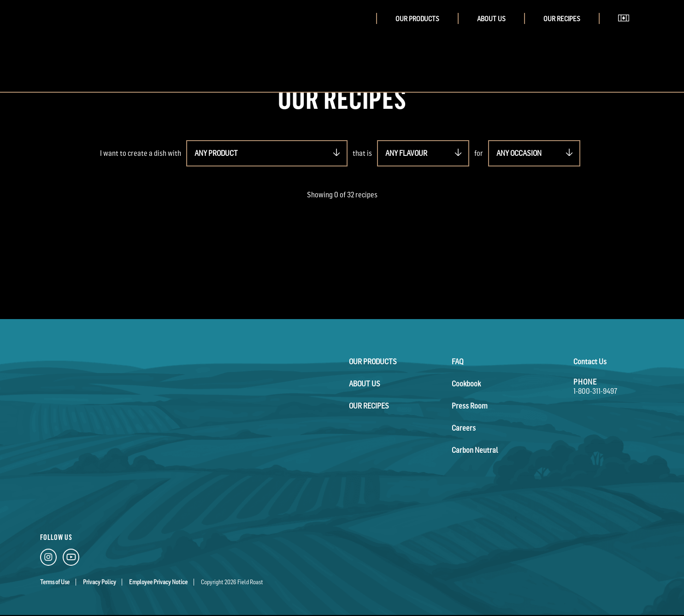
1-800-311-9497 (595, 391)
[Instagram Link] (48, 559)
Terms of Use (55, 582)
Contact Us (590, 361)
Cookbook (466, 384)
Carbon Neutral (475, 450)
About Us (491, 19)
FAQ (457, 361)
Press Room (470, 406)
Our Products (417, 19)
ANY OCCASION (519, 153)
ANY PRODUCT (216, 153)
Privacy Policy (100, 582)
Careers (464, 428)
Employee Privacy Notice (158, 582)
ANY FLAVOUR (406, 153)
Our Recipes (562, 19)
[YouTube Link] (71, 559)
